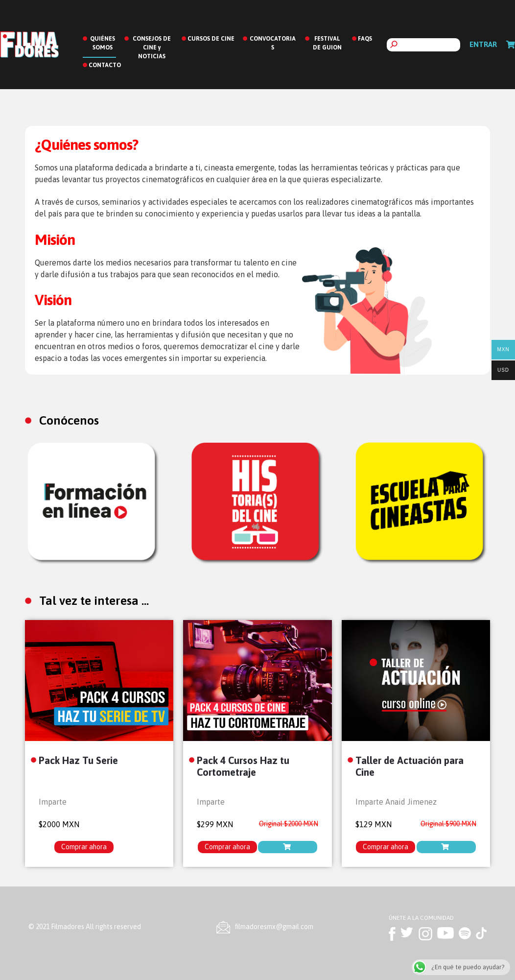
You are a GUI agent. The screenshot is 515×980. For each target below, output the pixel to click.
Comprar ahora (84, 847)
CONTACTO (105, 65)
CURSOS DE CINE (211, 39)
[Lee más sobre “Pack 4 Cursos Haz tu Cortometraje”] (288, 847)
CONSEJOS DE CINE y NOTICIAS (152, 48)
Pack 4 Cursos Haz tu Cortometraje (243, 766)
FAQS (365, 39)
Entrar (483, 44)
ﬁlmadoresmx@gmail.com (274, 927)
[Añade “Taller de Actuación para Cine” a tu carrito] (446, 847)
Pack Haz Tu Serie (78, 760)
